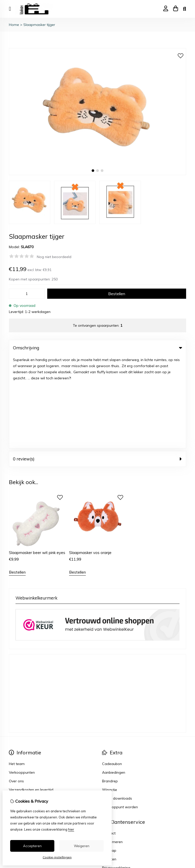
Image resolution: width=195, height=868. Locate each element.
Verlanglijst (18, 758)
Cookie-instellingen (57, 857)
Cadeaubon (112, 671)
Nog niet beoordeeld (54, 257)
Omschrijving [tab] (97, 348)
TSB (183, 825)
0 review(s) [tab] (97, 366)
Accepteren (32, 846)
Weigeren (82, 846)
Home (14, 25)
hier (71, 829)
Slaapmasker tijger (39, 25)
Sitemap (109, 758)
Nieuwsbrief (19, 766)
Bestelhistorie (20, 749)
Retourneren (112, 749)
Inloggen (16, 740)
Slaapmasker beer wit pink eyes (37, 460)
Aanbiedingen (114, 680)
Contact (109, 740)
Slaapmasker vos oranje (90, 460)
